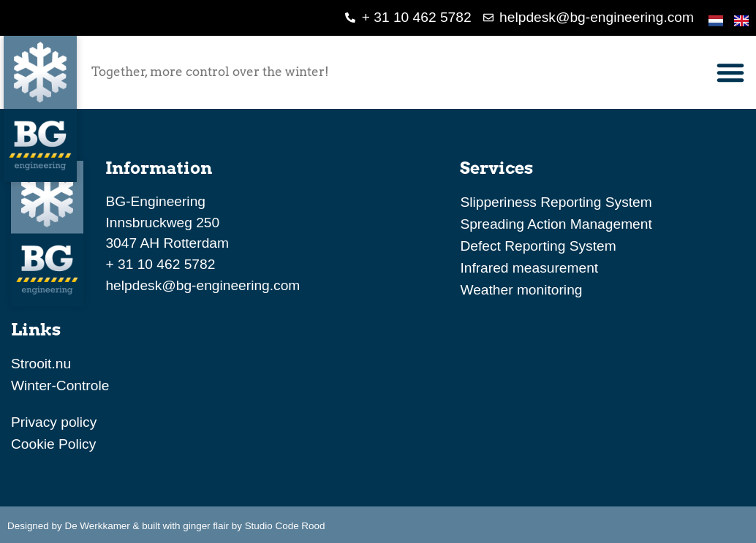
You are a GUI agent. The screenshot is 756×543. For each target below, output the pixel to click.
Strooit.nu (41, 364)
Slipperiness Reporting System (556, 202)
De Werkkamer (97, 526)
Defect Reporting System (538, 246)
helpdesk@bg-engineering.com (203, 285)
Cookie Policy (53, 444)
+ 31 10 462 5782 (160, 264)
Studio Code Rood (285, 526)
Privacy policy (54, 422)
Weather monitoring (521, 290)
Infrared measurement (529, 268)
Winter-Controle (60, 386)
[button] (730, 72)
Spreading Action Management (556, 224)
